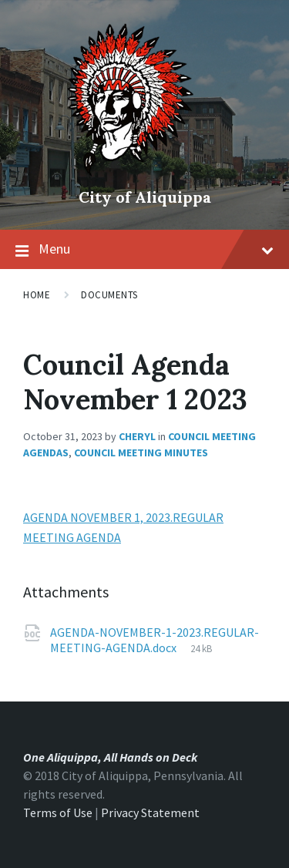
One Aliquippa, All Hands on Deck (110, 757)
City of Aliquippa (145, 197)
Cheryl (137, 436)
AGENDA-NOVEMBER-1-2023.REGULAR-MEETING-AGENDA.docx (155, 640)
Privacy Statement (150, 812)
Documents (109, 295)
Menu (156, 249)
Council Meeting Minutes (141, 453)
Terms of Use (58, 812)
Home (37, 295)
